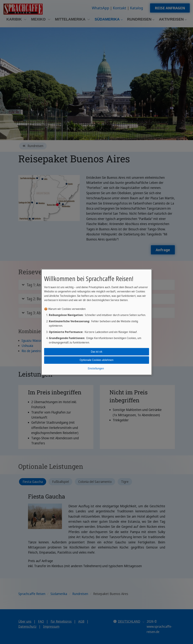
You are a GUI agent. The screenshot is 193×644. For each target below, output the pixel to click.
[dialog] (97, 322)
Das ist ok (97, 352)
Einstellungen (96, 368)
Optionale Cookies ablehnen (96, 360)
